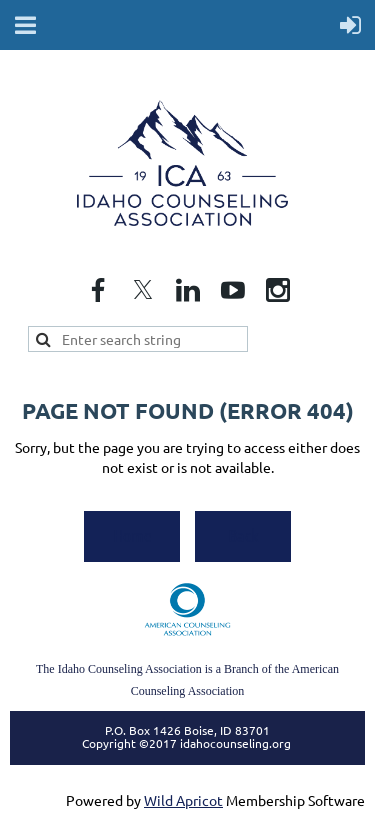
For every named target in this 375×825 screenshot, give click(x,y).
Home (132, 535)
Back (243, 535)
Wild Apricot (183, 800)
